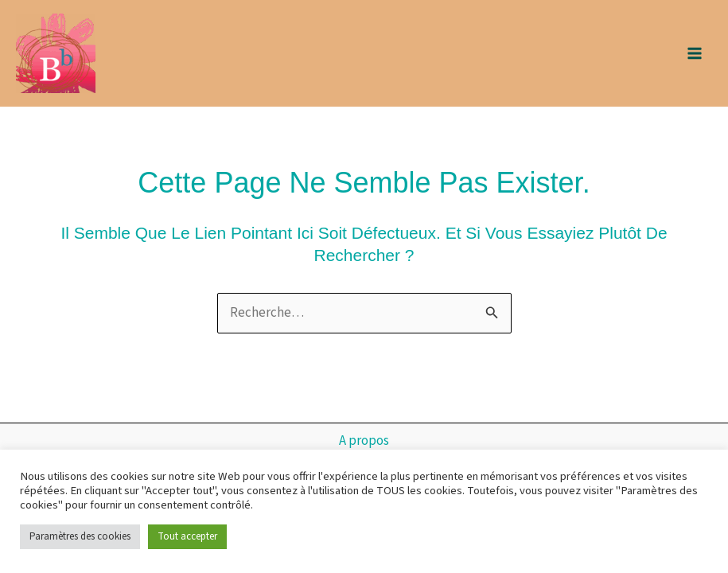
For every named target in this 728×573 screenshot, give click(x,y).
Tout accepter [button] (187, 536)
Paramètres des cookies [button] (80, 536)
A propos (364, 441)
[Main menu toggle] (695, 53)
